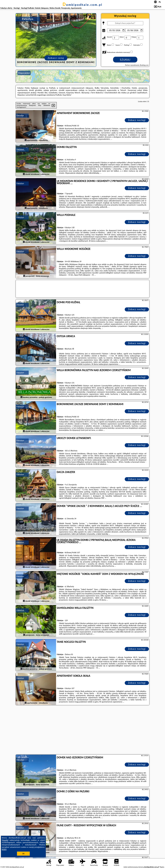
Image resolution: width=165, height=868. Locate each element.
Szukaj (125, 60)
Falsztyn (20, 116)
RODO (4, 849)
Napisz (162, 867)
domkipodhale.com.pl (83, 5)
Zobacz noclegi (137, 120)
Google (5, 840)
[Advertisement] (82, 730)
